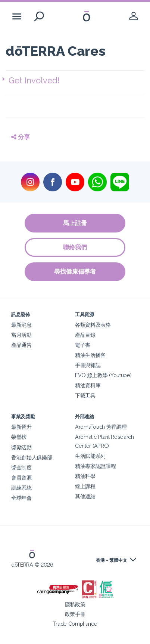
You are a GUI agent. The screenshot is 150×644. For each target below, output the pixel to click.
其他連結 (85, 496)
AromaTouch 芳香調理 (101, 427)
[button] (76, 81)
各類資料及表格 (93, 325)
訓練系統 (21, 488)
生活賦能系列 (90, 456)
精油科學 (85, 476)
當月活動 (21, 335)
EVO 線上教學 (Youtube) (103, 375)
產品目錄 (85, 335)
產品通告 (21, 345)
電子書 (83, 345)
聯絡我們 (75, 247)
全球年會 (21, 498)
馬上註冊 (75, 223)
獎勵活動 (21, 447)
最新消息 (21, 325)
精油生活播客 (90, 355)
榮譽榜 (19, 437)
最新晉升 (21, 427)
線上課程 (85, 486)
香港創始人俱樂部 (32, 457)
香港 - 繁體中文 (112, 560)
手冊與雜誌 (88, 365)
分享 (21, 137)
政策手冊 (75, 614)
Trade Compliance (75, 624)
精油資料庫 (88, 385)
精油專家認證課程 (96, 466)
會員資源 (21, 477)
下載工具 (85, 395)
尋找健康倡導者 (75, 272)
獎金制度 (21, 467)
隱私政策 (75, 604)
